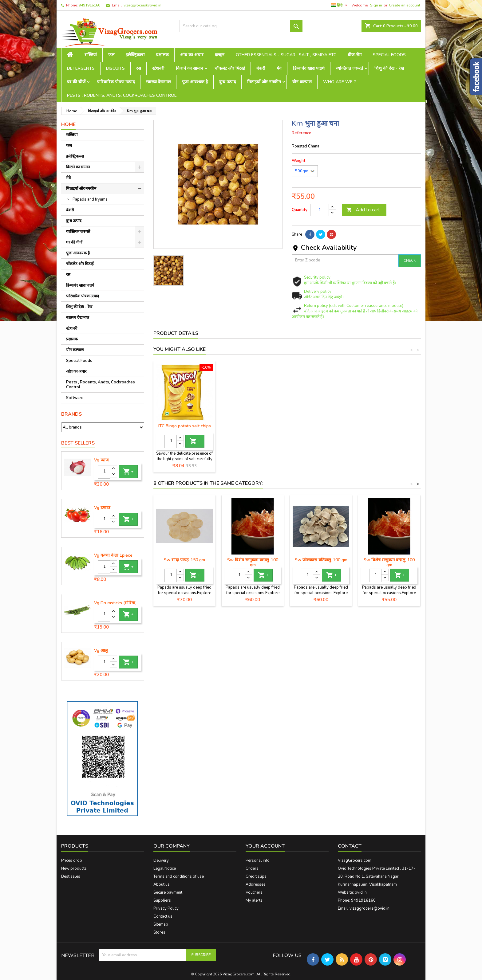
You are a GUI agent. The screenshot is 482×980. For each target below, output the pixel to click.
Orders (252, 868)
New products (74, 868)
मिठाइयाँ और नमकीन (264, 82)
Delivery (161, 860)
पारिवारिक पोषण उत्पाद (116, 82)
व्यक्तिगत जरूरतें (350, 68)
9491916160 (89, 5)
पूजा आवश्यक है (195, 82)
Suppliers (162, 900)
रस (138, 68)
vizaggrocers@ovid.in (142, 5)
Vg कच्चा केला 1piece (113, 555)
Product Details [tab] (176, 333)
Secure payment (168, 892)
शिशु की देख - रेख (389, 68)
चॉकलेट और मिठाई (230, 68)
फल (111, 55)
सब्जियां (91, 55)
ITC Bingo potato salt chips (253, 426)
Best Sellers (78, 443)
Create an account (405, 5)
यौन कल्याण (302, 82)
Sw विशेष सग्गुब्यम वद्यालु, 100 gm (253, 562)
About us (162, 884)
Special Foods (389, 55)
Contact (350, 846)
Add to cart (363, 210)
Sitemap (161, 924)
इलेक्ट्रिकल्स (135, 55)
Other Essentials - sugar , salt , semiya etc (286, 55)
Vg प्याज (101, 460)
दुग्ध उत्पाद (227, 82)
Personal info (258, 860)
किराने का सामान (190, 68)
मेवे (279, 68)
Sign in (376, 5)
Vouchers (254, 892)
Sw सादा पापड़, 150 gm (184, 560)
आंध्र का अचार (192, 55)
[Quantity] (104, 472)
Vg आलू (101, 651)
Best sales (71, 876)
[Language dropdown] (340, 5)
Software (75, 398)
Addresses (256, 884)
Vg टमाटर (102, 508)
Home (68, 124)
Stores (159, 932)
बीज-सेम (355, 55)
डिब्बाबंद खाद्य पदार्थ (309, 68)
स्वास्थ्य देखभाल (158, 82)
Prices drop (72, 860)
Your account (265, 846)
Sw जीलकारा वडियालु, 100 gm (321, 560)
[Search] (241, 26)
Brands (71, 414)
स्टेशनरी (158, 68)
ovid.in (361, 892)
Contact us (163, 916)
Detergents (81, 68)
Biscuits (115, 68)
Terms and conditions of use (179, 876)
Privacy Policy (166, 908)
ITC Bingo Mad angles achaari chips (184, 428)
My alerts (254, 900)
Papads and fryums (90, 199)
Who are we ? (340, 82)
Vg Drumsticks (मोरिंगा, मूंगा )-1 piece (118, 603)
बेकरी (261, 68)
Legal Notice (165, 868)
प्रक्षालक (162, 55)
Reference (302, 133)
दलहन (220, 55)
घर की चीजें (76, 82)
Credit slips (256, 876)
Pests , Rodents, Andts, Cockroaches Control (122, 95)
